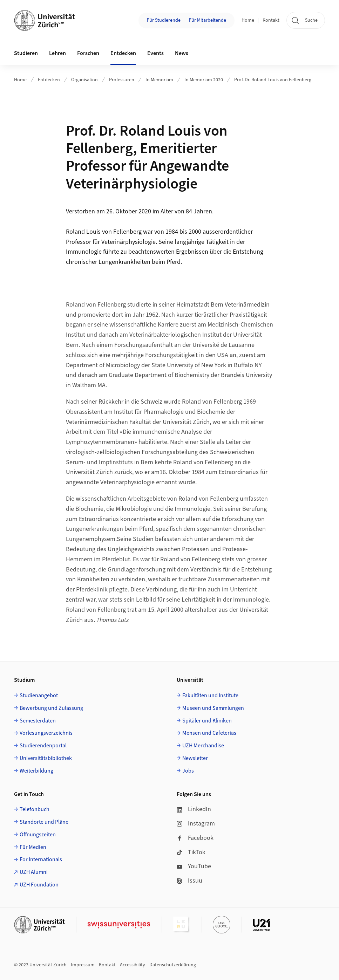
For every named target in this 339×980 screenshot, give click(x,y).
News (182, 53)
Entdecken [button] (123, 53)
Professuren (122, 80)
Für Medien (33, 847)
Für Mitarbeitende (208, 20)
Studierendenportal (43, 746)
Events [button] (155, 53)
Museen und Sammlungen (213, 708)
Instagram (196, 824)
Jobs (188, 771)
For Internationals (41, 859)
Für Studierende (164, 20)
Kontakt (271, 20)
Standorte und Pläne (44, 822)
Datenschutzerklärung (173, 965)
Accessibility (133, 965)
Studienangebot (39, 695)
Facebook (195, 838)
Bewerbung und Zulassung (51, 708)
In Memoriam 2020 (204, 80)
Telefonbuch (35, 809)
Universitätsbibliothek (46, 758)
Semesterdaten (38, 721)
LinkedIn (194, 809)
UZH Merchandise (203, 746)
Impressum (83, 965)
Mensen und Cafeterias (209, 733)
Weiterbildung (36, 771)
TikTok (191, 852)
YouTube (194, 866)
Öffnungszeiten (38, 835)
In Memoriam (159, 80)
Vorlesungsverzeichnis (46, 733)
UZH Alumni (34, 872)
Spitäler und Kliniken (207, 721)
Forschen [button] (88, 53)
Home (248, 20)
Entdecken (49, 80)
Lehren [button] (57, 53)
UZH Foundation (39, 885)
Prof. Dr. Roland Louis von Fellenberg (273, 80)
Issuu (189, 881)
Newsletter (195, 758)
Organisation (84, 80)
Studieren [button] (26, 53)
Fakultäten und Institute (210, 695)
